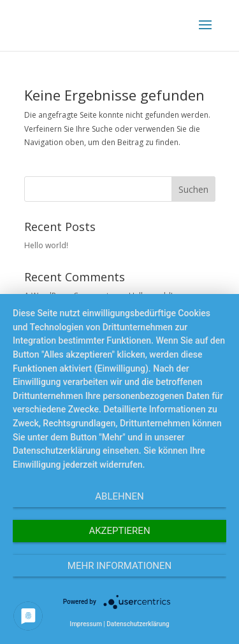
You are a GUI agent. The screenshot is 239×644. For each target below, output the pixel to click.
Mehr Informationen (119, 566)
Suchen (193, 189)
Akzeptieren (119, 531)
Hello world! (46, 245)
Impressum (86, 624)
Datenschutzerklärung (138, 624)
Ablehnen (119, 496)
